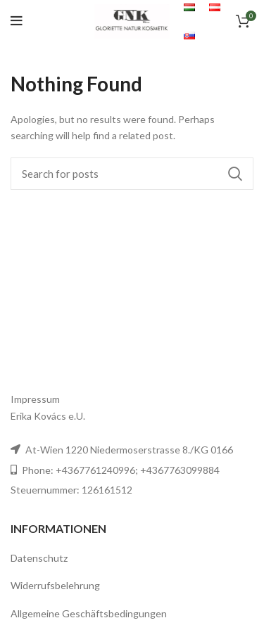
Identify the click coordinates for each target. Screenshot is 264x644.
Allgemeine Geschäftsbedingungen (89, 613)
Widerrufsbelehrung (55, 585)
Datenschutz (39, 558)
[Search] (132, 174)
